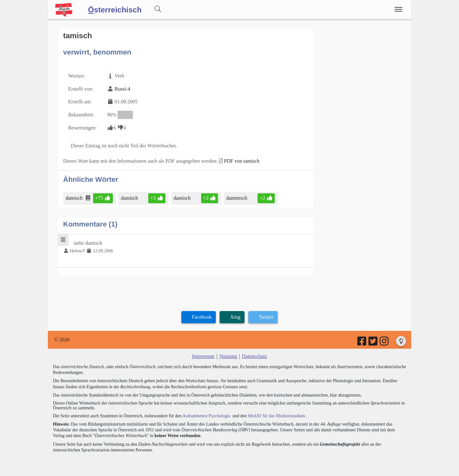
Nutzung (228, 356)
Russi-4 (123, 89)
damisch (75, 198)
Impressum (203, 356)
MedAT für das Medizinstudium (276, 416)
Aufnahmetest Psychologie (206, 416)
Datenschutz (255, 356)
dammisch (237, 198)
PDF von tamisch (242, 161)
